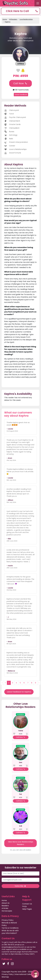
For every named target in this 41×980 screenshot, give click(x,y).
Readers (5, 906)
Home (5, 19)
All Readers (13, 19)
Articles (5, 908)
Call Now (20, 83)
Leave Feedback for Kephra (19, 692)
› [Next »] (39, 683)
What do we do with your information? (10, 932)
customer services (9, 952)
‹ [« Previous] (2, 683)
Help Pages (27, 909)
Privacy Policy (8, 920)
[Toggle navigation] (38, 3)
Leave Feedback (21, 95)
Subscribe (20, 886)
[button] (20, 11)
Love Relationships (26, 19)
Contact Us (27, 904)
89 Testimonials (20, 90)
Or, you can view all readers (21, 850)
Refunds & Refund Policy (9, 924)
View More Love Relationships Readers (21, 843)
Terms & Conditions (10, 928)
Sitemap (5, 977)
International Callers (24, 974)
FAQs (24, 906)
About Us (6, 903)
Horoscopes (7, 911)
